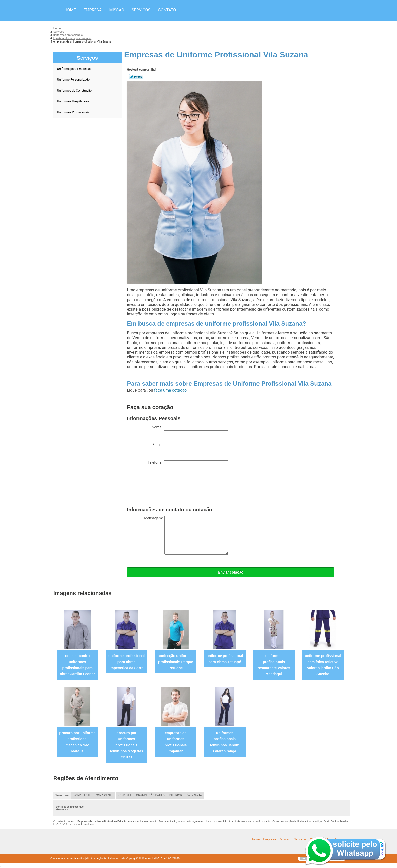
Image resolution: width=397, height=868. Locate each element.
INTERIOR (175, 795)
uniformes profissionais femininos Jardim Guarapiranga (225, 742)
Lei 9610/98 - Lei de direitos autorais (74, 824)
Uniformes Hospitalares (74, 101)
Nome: (190, 428)
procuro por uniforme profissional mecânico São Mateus (77, 742)
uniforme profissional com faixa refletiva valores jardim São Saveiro (323, 665)
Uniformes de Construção (75, 91)
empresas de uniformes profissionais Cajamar (176, 742)
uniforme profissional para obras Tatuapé (225, 659)
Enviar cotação (231, 572)
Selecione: (62, 795)
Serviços (141, 10)
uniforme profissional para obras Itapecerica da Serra (126, 662)
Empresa (92, 10)
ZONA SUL (125, 795)
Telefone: (188, 463)
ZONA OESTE (104, 795)
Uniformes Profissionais (74, 112)
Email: (190, 446)
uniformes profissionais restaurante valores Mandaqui (274, 665)
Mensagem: (186, 535)
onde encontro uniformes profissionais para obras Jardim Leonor (77, 665)
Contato (167, 10)
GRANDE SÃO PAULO (150, 795)
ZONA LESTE (82, 795)
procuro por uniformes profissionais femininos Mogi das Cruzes (126, 745)
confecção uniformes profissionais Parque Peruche (176, 662)
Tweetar (136, 77)
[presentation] (165, 488)
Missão (117, 10)
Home (70, 10)
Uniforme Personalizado (74, 80)
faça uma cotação (170, 390)
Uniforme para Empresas (74, 69)
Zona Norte (194, 795)
